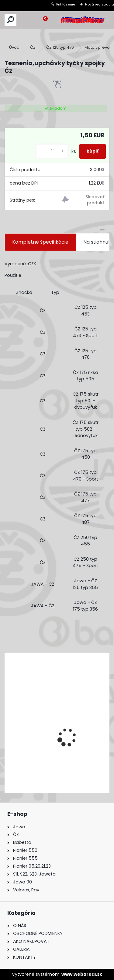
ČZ (33, 47)
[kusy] (52, 151)
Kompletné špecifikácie (40, 242)
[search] (10, 20)
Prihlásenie (66, 4)
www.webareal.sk (82, 974)
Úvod (14, 47)
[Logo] (83, 20)
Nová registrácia (100, 4)
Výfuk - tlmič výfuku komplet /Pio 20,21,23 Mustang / (48, 754)
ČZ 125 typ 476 (60, 47)
